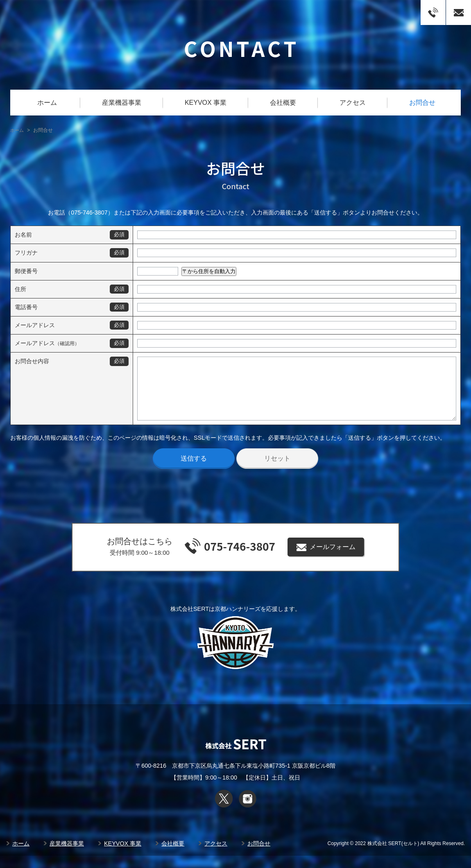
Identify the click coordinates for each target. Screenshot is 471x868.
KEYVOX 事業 (206, 103)
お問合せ (422, 103)
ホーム (47, 103)
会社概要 (283, 103)
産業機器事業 (122, 103)
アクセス (353, 103)
